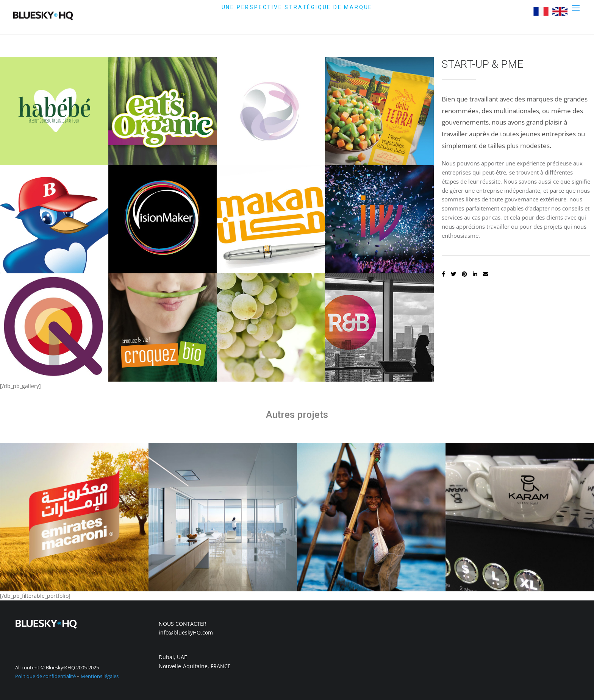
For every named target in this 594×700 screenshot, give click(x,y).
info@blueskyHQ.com (186, 632)
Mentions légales (100, 676)
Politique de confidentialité (45, 676)
